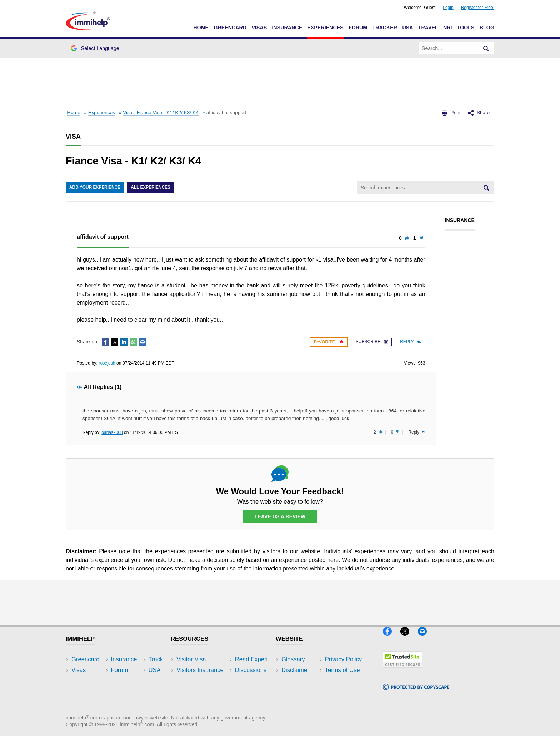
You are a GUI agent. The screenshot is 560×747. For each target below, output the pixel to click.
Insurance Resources (204, 702)
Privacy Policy (300, 681)
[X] (409, 639)
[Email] (426, 639)
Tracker (385, 28)
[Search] (486, 48)
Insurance (287, 28)
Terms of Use (299, 691)
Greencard (230, 28)
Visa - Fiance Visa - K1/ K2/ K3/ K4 (161, 112)
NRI (448, 28)
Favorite (329, 342)
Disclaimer (295, 670)
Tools (466, 28)
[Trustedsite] (403, 671)
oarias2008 (112, 432)
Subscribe (372, 342)
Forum (358, 28)
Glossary (293, 659)
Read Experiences (201, 681)
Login (448, 8)
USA (407, 28)
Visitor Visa (191, 659)
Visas (259, 28)
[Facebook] (392, 639)
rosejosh (107, 363)
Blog (487, 28)
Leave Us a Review (280, 516)
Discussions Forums (203, 691)
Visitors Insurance (200, 670)
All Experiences (151, 188)
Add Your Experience (95, 188)
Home (201, 28)
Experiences (325, 28)
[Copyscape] (416, 693)
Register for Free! (478, 8)
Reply (411, 342)
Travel (428, 28)
